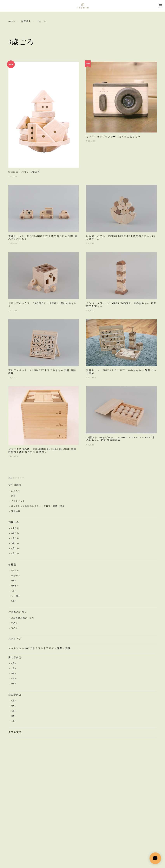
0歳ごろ (15, 529)
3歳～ (14, 674)
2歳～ (14, 591)
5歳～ (14, 602)
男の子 (15, 624)
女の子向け (15, 695)
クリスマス (15, 733)
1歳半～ (15, 586)
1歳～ (14, 581)
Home (12, 22)
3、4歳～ (16, 597)
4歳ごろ (15, 549)
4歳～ (14, 679)
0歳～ (14, 664)
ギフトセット (18, 502)
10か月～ (16, 576)
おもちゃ (16, 492)
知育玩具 (26, 22)
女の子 (15, 629)
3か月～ (15, 571)
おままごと (15, 640)
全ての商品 (15, 486)
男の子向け (15, 658)
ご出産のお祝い (18, 613)
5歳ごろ (15, 554)
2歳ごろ (15, 539)
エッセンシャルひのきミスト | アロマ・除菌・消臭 (38, 507)
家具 (14, 497)
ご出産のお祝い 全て (23, 619)
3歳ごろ (15, 544)
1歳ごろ (15, 534)
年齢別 (12, 565)
